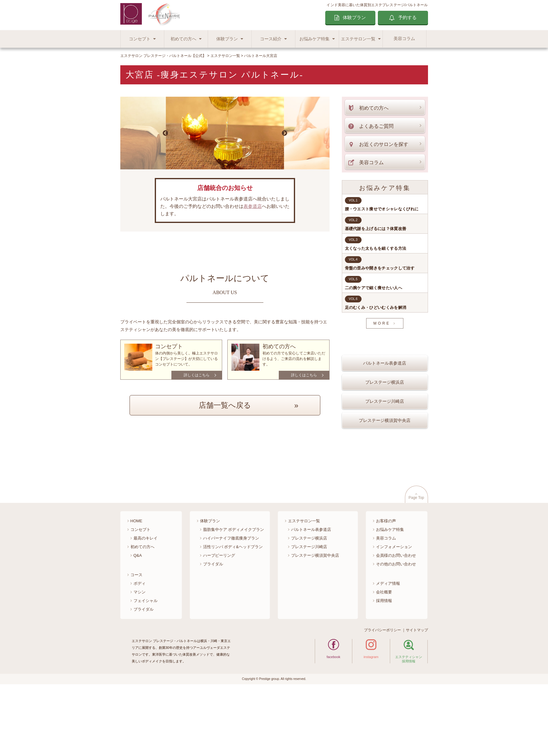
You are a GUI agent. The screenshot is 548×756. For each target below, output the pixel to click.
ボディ (140, 651)
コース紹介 (271, 39)
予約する (407, 17)
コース (136, 643)
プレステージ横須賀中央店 (385, 438)
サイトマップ (417, 698)
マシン (140, 660)
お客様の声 (386, 589)
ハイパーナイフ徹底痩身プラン (231, 606)
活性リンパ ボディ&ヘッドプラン (233, 615)
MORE (382, 323)
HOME (136, 589)
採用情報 (384, 668)
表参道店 (253, 206)
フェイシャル (146, 668)
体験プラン (354, 17)
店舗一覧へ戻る (225, 405)
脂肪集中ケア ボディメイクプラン (234, 597)
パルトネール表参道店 (385, 381)
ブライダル (144, 677)
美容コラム (404, 39)
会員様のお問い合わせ (396, 623)
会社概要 (384, 660)
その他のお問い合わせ (396, 632)
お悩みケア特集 (314, 39)
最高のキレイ (146, 606)
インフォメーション (394, 615)
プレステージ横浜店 (385, 400)
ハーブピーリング (219, 623)
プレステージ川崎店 (385, 419)
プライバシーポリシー (382, 698)
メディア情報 (388, 651)
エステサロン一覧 (358, 39)
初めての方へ (183, 39)
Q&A (138, 623)
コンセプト (140, 39)
